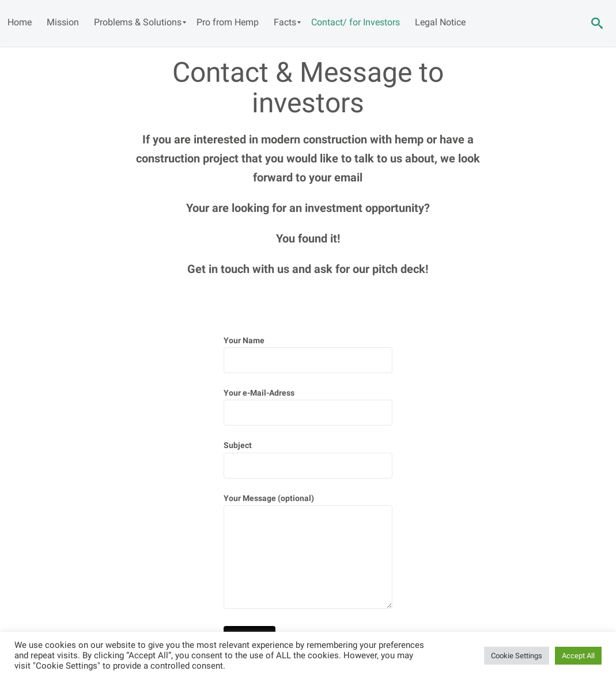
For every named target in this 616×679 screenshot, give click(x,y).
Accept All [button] (578, 656)
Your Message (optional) (308, 553)
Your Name (308, 355)
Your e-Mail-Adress (308, 407)
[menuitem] (20, 22)
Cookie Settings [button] (517, 656)
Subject (308, 460)
